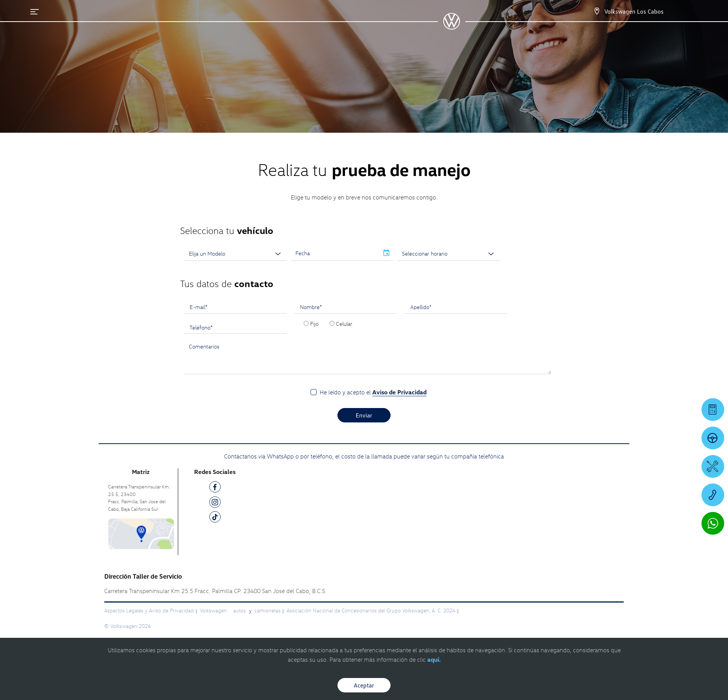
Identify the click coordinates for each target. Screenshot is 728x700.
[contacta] (141, 533)
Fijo (314, 323)
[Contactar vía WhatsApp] (713, 523)
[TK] (215, 518)
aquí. (434, 659)
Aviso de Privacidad (399, 392)
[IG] (215, 503)
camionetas (268, 610)
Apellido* (421, 307)
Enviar (364, 415)
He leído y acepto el (373, 392)
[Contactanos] (597, 11)
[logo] (451, 27)
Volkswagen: (215, 610)
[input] (335, 253)
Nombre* (311, 307)
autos (240, 610)
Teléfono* (201, 327)
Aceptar (364, 685)
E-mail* (198, 307)
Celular (344, 323)
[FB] (215, 488)
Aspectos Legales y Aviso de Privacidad (149, 610)
